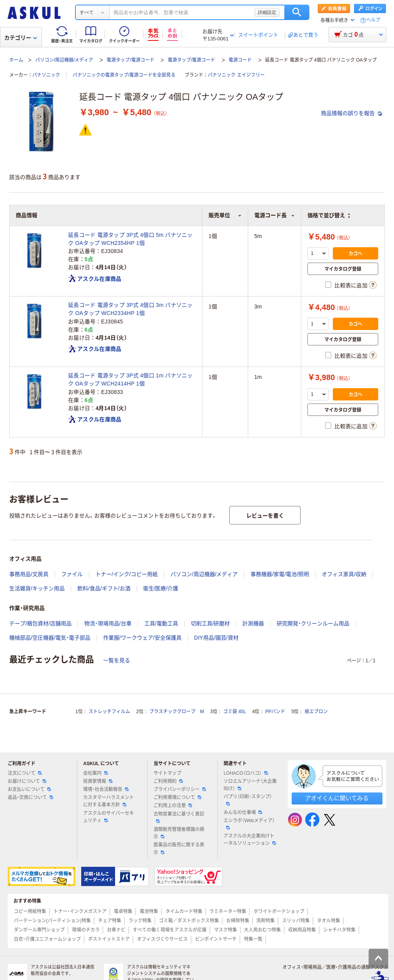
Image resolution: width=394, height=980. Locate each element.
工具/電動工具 (161, 623)
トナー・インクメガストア (80, 911)
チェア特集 (110, 921)
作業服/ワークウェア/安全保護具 (142, 638)
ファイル (72, 574)
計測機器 (253, 623)
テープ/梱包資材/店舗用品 (40, 623)
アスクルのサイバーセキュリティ (109, 817)
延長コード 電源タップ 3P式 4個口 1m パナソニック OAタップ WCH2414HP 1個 (130, 379)
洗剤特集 (265, 921)
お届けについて (27, 781)
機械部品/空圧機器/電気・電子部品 (50, 638)
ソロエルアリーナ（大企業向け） (250, 785)
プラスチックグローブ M (177, 712)
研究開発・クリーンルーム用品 (313, 623)
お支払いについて (29, 789)
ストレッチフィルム (109, 712)
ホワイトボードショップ (279, 911)
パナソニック (46, 75)
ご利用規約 (168, 781)
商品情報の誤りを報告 (351, 113)
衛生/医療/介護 (161, 588)
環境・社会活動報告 (106, 789)
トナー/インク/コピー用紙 (127, 574)
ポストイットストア (109, 939)
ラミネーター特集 (228, 911)
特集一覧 (253, 939)
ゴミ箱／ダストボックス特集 (189, 921)
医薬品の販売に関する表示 (179, 848)
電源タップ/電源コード (130, 60)
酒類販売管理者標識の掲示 (179, 833)
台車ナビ (116, 930)
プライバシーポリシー (180, 789)
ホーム (16, 60)
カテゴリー (21, 38)
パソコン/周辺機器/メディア (64, 60)
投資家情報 (98, 781)
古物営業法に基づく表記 (179, 817)
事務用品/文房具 (29, 574)
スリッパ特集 (296, 921)
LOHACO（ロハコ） (246, 773)
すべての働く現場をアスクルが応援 (170, 930)
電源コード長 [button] (275, 215)
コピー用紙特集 (30, 911)
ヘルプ (373, 20)
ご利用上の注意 (173, 806)
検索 (297, 12)
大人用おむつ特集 (262, 930)
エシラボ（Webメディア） (249, 824)
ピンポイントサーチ (216, 939)
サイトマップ (167, 773)
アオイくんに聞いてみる (337, 798)
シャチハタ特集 (339, 930)
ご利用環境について (177, 797)
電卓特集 (123, 911)
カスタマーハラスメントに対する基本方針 (109, 801)
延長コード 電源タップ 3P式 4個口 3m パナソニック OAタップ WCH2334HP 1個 (130, 309)
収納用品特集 (302, 930)
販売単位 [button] (225, 215)
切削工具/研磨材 (210, 623)
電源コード (240, 60)
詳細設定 (267, 12)
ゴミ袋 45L (235, 712)
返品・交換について (30, 797)
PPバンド (275, 712)
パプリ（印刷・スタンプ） (248, 800)
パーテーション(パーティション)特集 (52, 921)
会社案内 (95, 773)
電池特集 (149, 911)
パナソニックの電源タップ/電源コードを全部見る (124, 75)
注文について (25, 773)
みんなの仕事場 (243, 812)
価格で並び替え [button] (329, 215)
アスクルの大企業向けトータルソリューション (250, 840)
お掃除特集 (238, 921)
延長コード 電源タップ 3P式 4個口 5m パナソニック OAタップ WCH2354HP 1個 (130, 239)
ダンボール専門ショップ (39, 930)
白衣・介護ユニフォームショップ (47, 939)
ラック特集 (140, 921)
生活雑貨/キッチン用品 (37, 588)
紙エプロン (316, 712)
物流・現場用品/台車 (108, 623)
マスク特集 (225, 930)
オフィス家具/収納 (344, 574)
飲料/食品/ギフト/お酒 (104, 588)
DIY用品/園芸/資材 (216, 638)
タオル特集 (329, 921)
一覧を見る (117, 660)
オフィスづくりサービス (162, 939)
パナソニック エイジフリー (236, 75)
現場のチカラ (86, 930)
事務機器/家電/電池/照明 (280, 574)
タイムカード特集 (184, 911)
